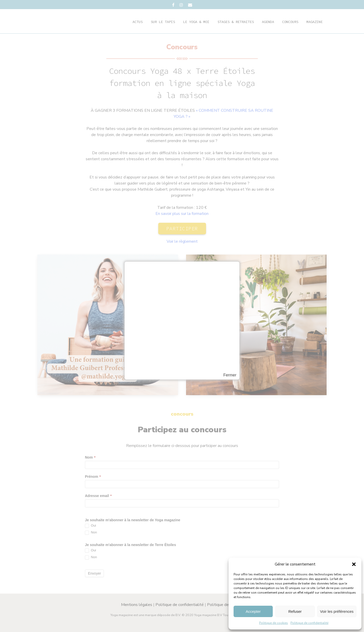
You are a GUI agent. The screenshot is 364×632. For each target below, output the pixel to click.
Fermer (230, 375)
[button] (354, 564)
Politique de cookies (274, 623)
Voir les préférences (337, 611)
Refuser (295, 611)
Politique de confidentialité (309, 623)
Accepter (253, 611)
